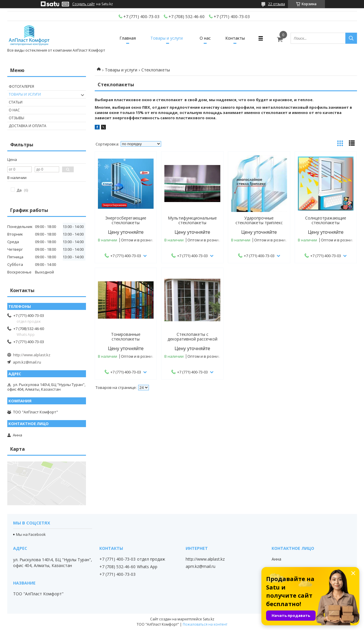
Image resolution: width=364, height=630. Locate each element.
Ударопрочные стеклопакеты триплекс (259, 220)
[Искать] (351, 38)
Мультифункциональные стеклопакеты (192, 220)
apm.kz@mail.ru (27, 362)
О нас (205, 38)
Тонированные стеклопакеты (126, 337)
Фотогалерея (21, 86)
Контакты (235, 38)
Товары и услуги (167, 38)
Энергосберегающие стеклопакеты (126, 220)
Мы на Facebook (31, 534)
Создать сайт (83, 4)
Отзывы (16, 118)
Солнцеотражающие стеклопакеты (326, 220)
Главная (128, 38)
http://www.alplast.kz (32, 355)
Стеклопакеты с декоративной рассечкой (192, 337)
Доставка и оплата (28, 126)
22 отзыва (277, 4)
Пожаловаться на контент (205, 624)
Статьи (16, 102)
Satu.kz (209, 619)
